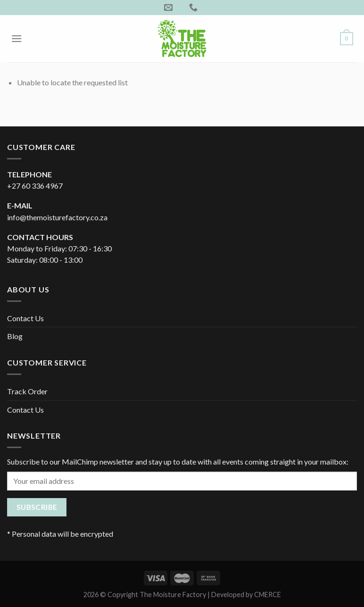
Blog (15, 336)
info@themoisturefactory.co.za (57, 217)
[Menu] (17, 38)
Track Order (27, 391)
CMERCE (268, 595)
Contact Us (25, 318)
